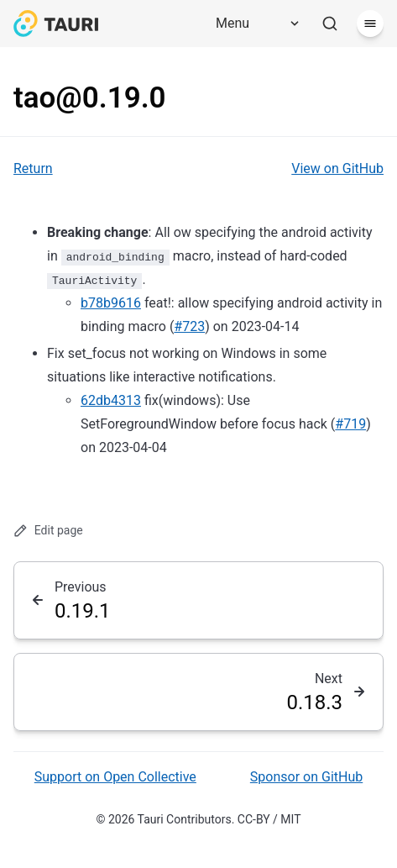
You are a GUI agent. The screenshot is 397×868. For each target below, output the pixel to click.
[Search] (330, 24)
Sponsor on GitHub (306, 777)
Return (33, 168)
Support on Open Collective (115, 777)
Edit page (48, 531)
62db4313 (111, 400)
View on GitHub (337, 168)
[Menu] (252, 24)
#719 (350, 424)
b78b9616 (111, 303)
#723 (189, 326)
